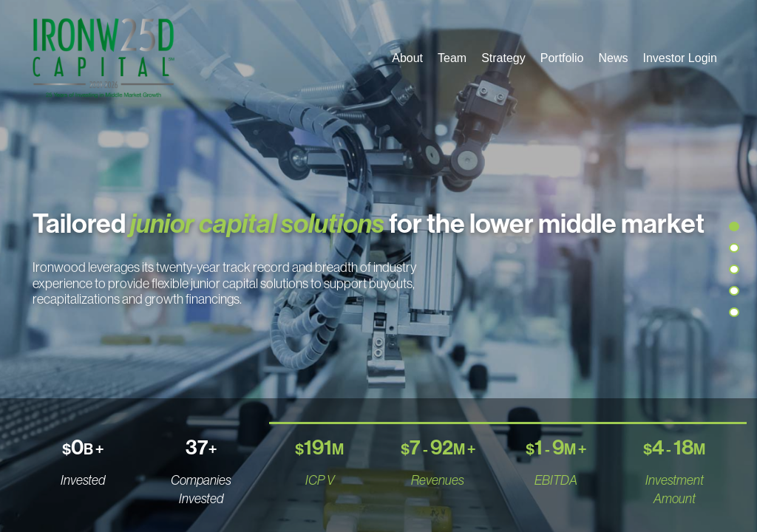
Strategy (503, 58)
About (407, 58)
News (613, 58)
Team (452, 58)
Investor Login (680, 58)
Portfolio (562, 58)
